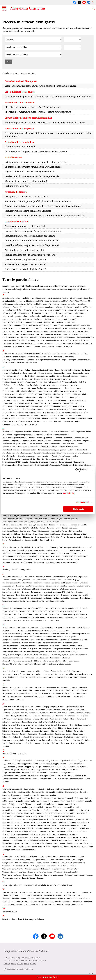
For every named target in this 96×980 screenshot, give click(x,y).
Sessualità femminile (54, 807)
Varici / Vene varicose (53, 895)
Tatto (42, 857)
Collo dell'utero (40, 403)
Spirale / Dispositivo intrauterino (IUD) (29, 843)
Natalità (67, 671)
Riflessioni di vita (80, 776)
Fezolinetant (25, 531)
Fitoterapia (7, 537)
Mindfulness (30, 658)
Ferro (58, 528)
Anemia (69, 325)
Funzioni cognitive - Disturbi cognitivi (23, 540)
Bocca (50, 357)
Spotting (49, 843)
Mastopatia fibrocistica (52, 643)
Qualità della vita (9, 753)
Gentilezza (79, 550)
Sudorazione (37, 846)
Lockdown (7, 620)
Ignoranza (83, 577)
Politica (69, 731)
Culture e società (32, 424)
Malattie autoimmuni (41, 634)
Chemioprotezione (77, 388)
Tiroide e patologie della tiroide (38, 869)
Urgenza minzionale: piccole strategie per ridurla (30, 172)
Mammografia (70, 637)
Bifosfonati (7, 357)
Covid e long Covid (50, 418)
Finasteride (27, 534)
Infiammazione (8, 586)
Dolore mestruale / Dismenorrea (72, 462)
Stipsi (15, 846)
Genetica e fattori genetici (14, 550)
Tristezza (39, 875)
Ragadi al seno (53, 761)
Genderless (78, 547)
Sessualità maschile (72, 807)
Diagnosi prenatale (29, 441)
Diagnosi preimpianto (11, 441)
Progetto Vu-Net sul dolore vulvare (40, 740)
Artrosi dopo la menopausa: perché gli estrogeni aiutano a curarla (38, 201)
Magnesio (60, 628)
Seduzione (79, 798)
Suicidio (47, 846)
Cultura (20, 424)
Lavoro (84, 608)
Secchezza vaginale (49, 798)
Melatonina (54, 646)
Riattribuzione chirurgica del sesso (42, 776)
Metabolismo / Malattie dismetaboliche (61, 652)
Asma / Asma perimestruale (39, 337)
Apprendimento (47, 334)
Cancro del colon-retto (64, 370)
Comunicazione (8, 409)
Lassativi (53, 608)
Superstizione (87, 846)
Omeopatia (83, 687)
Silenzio (80, 810)
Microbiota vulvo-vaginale (13, 658)
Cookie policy (23, 964)
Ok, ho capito (78, 509)
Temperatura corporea (67, 857)
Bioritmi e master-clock (37, 357)
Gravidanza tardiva (28, 562)
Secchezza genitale (49, 795)
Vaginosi (23, 895)
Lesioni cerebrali (9, 614)
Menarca (22, 649)
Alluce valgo (79, 313)
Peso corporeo (82, 716)
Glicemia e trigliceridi (42, 556)
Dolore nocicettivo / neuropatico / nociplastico (53, 465)
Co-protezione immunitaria (13, 400)
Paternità (16, 713)
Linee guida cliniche (77, 614)
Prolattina (68, 740)
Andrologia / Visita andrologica (15, 325)
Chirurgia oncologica (44, 391)
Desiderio (48, 435)
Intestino (71, 592)
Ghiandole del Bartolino (12, 553)
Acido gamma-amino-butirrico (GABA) (17, 304)
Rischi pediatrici (45, 779)
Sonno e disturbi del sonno (62, 840)
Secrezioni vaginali (66, 798)
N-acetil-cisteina (9, 671)
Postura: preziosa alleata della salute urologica (28, 211)
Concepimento (51, 409)
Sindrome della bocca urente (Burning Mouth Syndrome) (25, 819)
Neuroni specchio (66, 674)
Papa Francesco (57, 707)
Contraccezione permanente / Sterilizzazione (20, 415)
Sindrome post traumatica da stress (75, 828)
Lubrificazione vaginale (37, 620)
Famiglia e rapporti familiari (24, 516)
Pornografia (79, 731)
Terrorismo (7, 866)
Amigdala (35, 319)
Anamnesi (61, 322)
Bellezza (85, 354)
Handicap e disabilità (11, 570)
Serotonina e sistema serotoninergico (17, 807)
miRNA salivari (42, 658)
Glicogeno (56, 556)
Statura (87, 843)
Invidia (86, 595)
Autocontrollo (61, 343)
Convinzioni (44, 415)
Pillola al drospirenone (11, 722)
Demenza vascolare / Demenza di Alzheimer (51, 432)
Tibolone (74, 866)
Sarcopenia (50, 792)
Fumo (5, 540)
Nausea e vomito (78, 671)
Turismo (40, 878)
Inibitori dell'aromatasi (35, 586)
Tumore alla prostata (12, 878)
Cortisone (21, 418)
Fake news (7, 516)
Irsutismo (74, 598)
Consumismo (79, 409)
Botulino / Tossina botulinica (13, 360)
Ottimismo (50, 696)
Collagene (20, 403)
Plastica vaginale (58, 731)
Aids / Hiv (6, 313)
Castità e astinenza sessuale (13, 382)
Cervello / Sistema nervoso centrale (16, 388)
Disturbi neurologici (24, 453)
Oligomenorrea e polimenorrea (47, 687)
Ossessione (81, 693)
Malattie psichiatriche (81, 634)
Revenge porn (66, 773)
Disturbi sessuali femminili (44, 453)
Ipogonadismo (36, 598)
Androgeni (71, 322)
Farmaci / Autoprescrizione (63, 516)
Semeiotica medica (16, 801)
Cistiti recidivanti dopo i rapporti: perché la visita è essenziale (36, 151)
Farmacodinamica (36, 522)
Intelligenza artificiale (30, 589)
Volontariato (35, 904)
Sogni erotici (7, 840)
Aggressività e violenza (57, 310)
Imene (13, 580)
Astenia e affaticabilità (11, 340)
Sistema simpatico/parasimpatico (15, 837)
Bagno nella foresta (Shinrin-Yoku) (29, 354)
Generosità (88, 547)
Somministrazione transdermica (37, 840)
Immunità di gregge (72, 580)
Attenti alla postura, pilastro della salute (25, 250)
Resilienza (74, 770)
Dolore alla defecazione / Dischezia (43, 462)
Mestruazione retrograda (34, 652)
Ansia (5, 328)
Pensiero (37, 716)
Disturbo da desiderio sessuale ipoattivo (34, 456)
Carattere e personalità (45, 376)
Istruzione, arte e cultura (56, 601)
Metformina (27, 655)
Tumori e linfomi (29, 878)
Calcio (21, 370)
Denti (72, 432)
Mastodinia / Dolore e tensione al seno (26, 643)
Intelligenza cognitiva (49, 589)
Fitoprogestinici (80, 534)
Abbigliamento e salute (12, 298)
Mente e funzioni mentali (12, 652)
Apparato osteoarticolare (12, 334)
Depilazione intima (83, 432)
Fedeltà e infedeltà (30, 528)
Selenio (88, 798)
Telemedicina (51, 857)
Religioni (65, 770)
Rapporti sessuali (85, 761)
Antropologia (87, 328)
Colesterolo (83, 400)
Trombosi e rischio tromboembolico (79, 875)
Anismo (77, 325)
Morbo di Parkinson (71, 661)
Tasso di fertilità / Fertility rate (26, 857)
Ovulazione (20, 700)
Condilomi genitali (65, 409)
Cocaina (40, 400)
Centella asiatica (32, 385)
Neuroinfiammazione (22, 674)
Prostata (77, 740)
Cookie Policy (69, 493)
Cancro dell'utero (45, 373)
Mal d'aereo (70, 628)
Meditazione (43, 646)
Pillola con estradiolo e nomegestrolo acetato (20, 725)
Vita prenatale (55, 901)
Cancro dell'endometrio (12, 373)
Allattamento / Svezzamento (42, 313)
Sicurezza (63, 810)
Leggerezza (55, 611)
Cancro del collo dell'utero (42, 370)
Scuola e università (32, 795)
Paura (72, 713)
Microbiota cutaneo (42, 655)
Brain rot (30, 360)
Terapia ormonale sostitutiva (48, 863)
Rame (74, 761)
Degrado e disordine (23, 432)
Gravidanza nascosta (11, 562)
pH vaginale (18, 719)
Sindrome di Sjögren (11, 825)
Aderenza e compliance (44, 307)
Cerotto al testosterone (49, 385)
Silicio (87, 810)
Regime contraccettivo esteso (48, 770)
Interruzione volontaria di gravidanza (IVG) (48, 592)
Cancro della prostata (63, 373)
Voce (27, 904)
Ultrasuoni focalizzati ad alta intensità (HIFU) (42, 885)
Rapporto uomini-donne (52, 767)
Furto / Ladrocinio (47, 540)
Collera (29, 403)
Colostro (58, 403)
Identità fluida (59, 577)
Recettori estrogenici (11, 770)
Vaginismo (14, 895)
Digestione (77, 441)
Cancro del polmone (82, 370)
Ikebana (6, 580)
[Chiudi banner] (92, 470)
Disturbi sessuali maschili (67, 453)
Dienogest (67, 441)
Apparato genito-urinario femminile (57, 331)
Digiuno (86, 441)
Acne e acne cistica (68, 304)
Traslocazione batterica (12, 875)
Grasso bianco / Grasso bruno (24, 559)
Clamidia (13, 397)
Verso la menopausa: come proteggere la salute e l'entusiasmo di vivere (41, 86)
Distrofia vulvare (9, 447)
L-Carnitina (17, 608)
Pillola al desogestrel (78, 719)
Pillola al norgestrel (30, 722)
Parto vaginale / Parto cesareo (74, 710)
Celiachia (82, 382)
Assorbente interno (84, 337)
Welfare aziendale (10, 912)
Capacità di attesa (27, 376)
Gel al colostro (31, 547)
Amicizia (26, 319)
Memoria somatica (10, 649)
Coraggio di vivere (74, 415)
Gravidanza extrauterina (69, 559)
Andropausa (33, 325)
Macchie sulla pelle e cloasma (14, 628)
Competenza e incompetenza (32, 406)
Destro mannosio (60, 435)
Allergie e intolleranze (64, 313)
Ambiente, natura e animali (52, 316)
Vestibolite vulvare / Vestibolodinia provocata (54, 898)
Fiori (35, 534)
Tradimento (72, 869)
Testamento (52, 866)
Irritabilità (65, 598)
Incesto (47, 583)
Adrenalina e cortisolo (12, 310)
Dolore (69, 459)
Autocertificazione (46, 343)
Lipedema (81, 617)
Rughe (88, 779)
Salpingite (41, 789)
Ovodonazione (8, 700)
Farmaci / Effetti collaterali (36, 519)
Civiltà (5, 397)
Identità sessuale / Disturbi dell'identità (36, 577)
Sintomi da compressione (40, 831)
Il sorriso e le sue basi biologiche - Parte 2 (26, 269)
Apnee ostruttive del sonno (21, 331)
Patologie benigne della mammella (35, 713)
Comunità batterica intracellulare (30, 409)
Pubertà (82, 743)
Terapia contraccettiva (22, 860)
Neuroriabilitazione (10, 677)
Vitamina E (88, 901)
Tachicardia (7, 857)
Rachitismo (7, 761)
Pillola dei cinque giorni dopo (70, 728)
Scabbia (60, 792)
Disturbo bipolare (9, 456)
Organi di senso (9, 693)
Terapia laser (8, 863)
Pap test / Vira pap (42, 707)
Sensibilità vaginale (84, 801)
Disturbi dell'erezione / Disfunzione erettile (19, 450)
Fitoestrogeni (67, 534)
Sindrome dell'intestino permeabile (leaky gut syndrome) (25, 816)
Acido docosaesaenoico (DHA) (56, 301)
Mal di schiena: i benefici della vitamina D (26, 181)
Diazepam (57, 441)
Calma (28, 370)
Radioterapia (40, 761)
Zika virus (6, 919)
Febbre (52, 525)
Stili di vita (7, 846)
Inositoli (64, 586)
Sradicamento (60, 843)
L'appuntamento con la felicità (20, 147)
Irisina (56, 598)
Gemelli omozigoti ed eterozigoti (59, 547)
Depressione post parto (23, 435)
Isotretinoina (85, 598)
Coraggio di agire (58, 415)
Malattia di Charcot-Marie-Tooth (39, 631)
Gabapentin (7, 547)
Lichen (65, 614)
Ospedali (60, 693)
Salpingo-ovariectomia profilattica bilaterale (65, 789)
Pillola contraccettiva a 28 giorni (15, 728)
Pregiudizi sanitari (46, 734)
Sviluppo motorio (29, 850)
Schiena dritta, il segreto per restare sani (25, 264)
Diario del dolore (45, 441)
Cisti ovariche (58, 394)
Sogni (85, 837)
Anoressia (86, 325)
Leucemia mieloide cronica (28, 614)
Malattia (21, 631)
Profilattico (68, 737)
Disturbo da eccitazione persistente (65, 456)
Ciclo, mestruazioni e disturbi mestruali (18, 394)
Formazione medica (75, 537)
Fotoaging (88, 537)
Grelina (41, 562)
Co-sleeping (30, 400)
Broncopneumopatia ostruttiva (48, 360)
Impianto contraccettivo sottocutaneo (17, 583)
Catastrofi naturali (51, 382)
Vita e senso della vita (39, 901)
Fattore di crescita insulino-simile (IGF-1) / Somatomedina (25, 525)
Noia (39, 677)
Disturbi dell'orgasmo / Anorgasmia (52, 450)
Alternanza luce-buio (31, 316)
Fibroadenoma (44, 531)
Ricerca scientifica (64, 776)
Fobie (63, 537)
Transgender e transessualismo (40, 872)
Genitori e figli (68, 550)
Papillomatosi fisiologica (75, 707)
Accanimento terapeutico (12, 301)
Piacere (28, 719)
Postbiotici (6, 734)
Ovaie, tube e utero (63, 696)
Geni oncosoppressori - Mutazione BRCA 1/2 (43, 550)
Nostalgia (6, 680)
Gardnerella (18, 547)
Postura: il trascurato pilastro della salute (25, 260)
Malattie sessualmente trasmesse (15, 637)
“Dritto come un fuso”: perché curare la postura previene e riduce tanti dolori (44, 206)
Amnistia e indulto (70, 319)
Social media (61, 837)
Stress (28, 846)
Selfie (5, 801)
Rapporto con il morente (32, 764)
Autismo (16, 343)
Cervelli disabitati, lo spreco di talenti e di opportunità (32, 245)
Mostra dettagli (82, 502)
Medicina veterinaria (28, 646)
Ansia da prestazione (17, 328)
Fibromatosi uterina (59, 531)
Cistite (68, 394)
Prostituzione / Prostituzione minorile (17, 743)
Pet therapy (7, 719)
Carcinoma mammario (11, 379)
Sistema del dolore (59, 831)
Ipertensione (13, 598)
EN (93, 2)
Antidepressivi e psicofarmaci (68, 328)
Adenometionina (26, 307)
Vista (27, 901)
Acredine (81, 304)
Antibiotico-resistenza (46, 328)
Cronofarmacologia (71, 421)
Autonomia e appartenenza (13, 346)
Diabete (32, 438)
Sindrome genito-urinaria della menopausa (69, 825)
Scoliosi (83, 792)
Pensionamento (48, 716)
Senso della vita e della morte (45, 804)
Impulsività (38, 583)
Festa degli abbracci (10, 531)
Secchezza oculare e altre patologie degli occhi (21, 798)
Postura (15, 734)
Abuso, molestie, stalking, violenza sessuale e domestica (70, 298)
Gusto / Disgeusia (71, 562)
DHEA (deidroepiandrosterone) (15, 438)
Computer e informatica (73, 406)
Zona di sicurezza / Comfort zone (31, 919)
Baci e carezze (8, 354)
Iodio (4, 598)
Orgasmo (20, 693)
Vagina (5, 895)
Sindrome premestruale (12, 831)
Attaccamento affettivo (50, 340)
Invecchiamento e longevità (27, 595)
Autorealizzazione (33, 346)
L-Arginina (7, 608)
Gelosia (41, 547)
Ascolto (24, 337)
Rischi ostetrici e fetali (28, 779)
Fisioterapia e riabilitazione (49, 534)
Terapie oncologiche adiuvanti (73, 863)
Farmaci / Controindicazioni (13, 519)
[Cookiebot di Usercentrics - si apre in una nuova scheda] (77, 470)
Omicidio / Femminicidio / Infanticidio (17, 690)
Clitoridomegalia (72, 397)
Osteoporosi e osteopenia (34, 696)
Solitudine (18, 840)
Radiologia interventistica (23, 761)
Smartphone (49, 837)
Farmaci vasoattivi (10, 522)
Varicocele (67, 895)
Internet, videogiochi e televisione (16, 592)
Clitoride (49, 397)
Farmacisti (23, 522)
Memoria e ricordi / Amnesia (72, 646)
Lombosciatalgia (19, 620)
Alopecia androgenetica (12, 316)
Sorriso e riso (80, 840)
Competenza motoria (53, 406)
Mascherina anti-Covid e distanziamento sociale (40, 640)
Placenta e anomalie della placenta (36, 731)
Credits (33, 964)
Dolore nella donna (26, 465)
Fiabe (34, 531)
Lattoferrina (74, 608)
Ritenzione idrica (76, 779)
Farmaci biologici (55, 519)
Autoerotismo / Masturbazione (80, 343)
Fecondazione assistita (78, 525)
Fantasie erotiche (44, 516)
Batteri (64, 354)
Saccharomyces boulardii (12, 789)
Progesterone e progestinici (13, 740)
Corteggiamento (9, 418)
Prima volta (7, 737)
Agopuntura (83, 310)
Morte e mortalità (25, 664)
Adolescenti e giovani (64, 307)
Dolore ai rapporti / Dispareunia (15, 462)
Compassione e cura (10, 406)
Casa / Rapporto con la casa (60, 379)
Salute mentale (38, 792)
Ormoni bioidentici (33, 693)
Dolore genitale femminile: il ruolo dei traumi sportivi (32, 240)
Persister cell (70, 716)
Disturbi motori (8, 453)
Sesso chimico (39, 807)
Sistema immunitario (77, 831)
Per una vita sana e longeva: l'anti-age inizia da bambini (33, 231)
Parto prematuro (53, 710)
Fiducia (17, 534)
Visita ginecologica (16, 901)
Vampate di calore (35, 895)
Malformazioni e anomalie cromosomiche (46, 637)
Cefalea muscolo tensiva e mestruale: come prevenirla (32, 176)
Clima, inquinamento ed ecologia (31, 397)
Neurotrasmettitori (27, 677)
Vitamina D (77, 901)
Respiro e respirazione (11, 773)
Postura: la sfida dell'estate (18, 186)
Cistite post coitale (80, 394)
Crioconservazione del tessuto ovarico (17, 421)
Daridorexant (8, 432)
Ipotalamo (48, 598)
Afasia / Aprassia (40, 310)
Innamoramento (52, 586)
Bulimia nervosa (84, 360)
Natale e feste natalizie (53, 671)
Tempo (81, 857)
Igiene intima (72, 577)
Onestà (68, 690)
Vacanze (6, 892)
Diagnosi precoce (81, 438)
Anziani (5, 331)
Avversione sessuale (64, 346)
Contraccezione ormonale (76, 412)
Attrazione (7, 343)
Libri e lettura (54, 614)
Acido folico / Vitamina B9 (80, 301)
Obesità (5, 687)
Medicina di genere (10, 646)
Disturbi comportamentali (28, 447)
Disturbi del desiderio (48, 447)
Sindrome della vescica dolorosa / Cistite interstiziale (70, 819)
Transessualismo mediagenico (14, 872)
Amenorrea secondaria (12, 319)
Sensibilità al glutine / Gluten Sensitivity (59, 801)
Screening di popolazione (12, 795)
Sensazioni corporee (33, 801)
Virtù (4, 901)
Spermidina (7, 843)
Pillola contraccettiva (83, 725)
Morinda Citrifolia (9, 664)
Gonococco (84, 556)
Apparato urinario (31, 334)
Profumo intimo (81, 737)
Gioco (29, 556)
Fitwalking (17, 537)
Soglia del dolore (74, 837)
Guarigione (50, 562)
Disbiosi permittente (53, 444)
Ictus (4, 577)
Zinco (14, 919)
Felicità (42, 528)
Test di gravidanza (38, 866)
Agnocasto (72, 310)
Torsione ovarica (59, 869)
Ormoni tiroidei (48, 693)
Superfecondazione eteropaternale (66, 846)
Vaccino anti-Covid (45, 892)
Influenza (20, 586)
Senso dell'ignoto (25, 804)
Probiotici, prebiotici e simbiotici (37, 737)
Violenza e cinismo (81, 898)
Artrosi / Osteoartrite (11, 337)
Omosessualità (39, 690)
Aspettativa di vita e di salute (63, 337)
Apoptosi (37, 331)
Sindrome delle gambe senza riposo (73, 822)
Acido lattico (54, 304)
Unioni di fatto (67, 885)
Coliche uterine (8, 403)
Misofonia (66, 658)
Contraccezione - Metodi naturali (51, 412)
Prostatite (86, 740)
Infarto (76, 583)
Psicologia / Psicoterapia (60, 743)
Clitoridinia (59, 397)
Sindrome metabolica (11, 828)
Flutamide (55, 537)
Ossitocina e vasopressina (12, 696)
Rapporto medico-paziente (13, 767)
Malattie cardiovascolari (61, 634)
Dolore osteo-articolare (82, 465)
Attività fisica (81, 340)
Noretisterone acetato (78, 677)
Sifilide (72, 810)
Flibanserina (28, 537)
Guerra (59, 562)
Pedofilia (6, 716)
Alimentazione (23, 313)
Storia (21, 846)
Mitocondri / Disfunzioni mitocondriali (17, 661)
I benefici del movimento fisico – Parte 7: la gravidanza (33, 107)
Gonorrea (6, 559)
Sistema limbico (9, 834)
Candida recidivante (10, 376)
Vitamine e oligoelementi (13, 904)
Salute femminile (9, 792)
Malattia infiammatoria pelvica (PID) (17, 634)
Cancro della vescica (81, 373)
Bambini (56, 354)
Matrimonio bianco (70, 643)
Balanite (48, 354)
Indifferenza (66, 583)
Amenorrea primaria (74, 316)
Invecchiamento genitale (50, 595)
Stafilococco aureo (74, 843)
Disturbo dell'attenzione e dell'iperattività (19, 459)
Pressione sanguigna (63, 734)
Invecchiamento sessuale (71, 595)
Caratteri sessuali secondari (68, 376)
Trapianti (58, 872)
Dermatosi (38, 435)
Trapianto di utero (71, 872)
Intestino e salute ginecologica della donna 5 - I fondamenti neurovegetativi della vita (48, 96)
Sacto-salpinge (30, 789)
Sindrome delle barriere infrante (44, 822)
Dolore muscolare (9, 465)
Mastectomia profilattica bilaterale (74, 640)
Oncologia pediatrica (55, 690)
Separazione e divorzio (67, 804)
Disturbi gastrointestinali (78, 450)
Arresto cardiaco (62, 334)
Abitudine (26, 298)
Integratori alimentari (11, 589)
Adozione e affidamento (84, 307)
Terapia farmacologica (74, 860)
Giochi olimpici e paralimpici (14, 556)
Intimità (79, 592)
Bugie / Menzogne (69, 360)
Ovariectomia (78, 696)
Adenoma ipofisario (10, 307)
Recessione (81, 767)
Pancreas (29, 707)
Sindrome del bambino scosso (48, 813)
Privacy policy (10, 964)
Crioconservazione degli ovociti (79, 418)
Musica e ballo (40, 664)
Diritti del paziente (35, 444)
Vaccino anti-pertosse (63, 892)
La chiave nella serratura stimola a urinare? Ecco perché (33, 167)
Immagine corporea (40, 580)
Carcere (84, 376)
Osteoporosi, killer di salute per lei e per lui (27, 196)
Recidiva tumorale (28, 770)
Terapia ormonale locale (25, 863)
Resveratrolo (53, 773)
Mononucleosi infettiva (52, 661)
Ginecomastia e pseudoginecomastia (65, 553)
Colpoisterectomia (70, 403)
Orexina (84, 690)
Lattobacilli (63, 608)
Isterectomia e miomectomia (14, 601)
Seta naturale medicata (32, 810)
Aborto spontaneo (39, 298)
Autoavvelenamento (29, 343)
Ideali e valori (14, 577)
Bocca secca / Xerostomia (64, 357)
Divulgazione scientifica (55, 459)
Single (26, 831)
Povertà (23, 734)
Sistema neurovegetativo (41, 834)
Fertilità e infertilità (70, 528)
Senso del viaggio (9, 804)
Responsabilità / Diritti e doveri (34, 773)
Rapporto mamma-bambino (71, 764)
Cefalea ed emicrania (68, 382)
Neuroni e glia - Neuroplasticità (45, 674)
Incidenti (56, 583)
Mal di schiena (82, 628)
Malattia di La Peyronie (63, 631)
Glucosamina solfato (70, 556)
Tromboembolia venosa (53, 875)
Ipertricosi (25, 598)
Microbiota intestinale (79, 655)
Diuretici (41, 459)
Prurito (46, 743)
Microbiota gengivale (60, 655)
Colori (50, 403)
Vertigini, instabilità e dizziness (15, 898)
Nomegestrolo (48, 677)
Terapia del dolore (40, 860)
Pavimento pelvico (83, 713)
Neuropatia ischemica (83, 674)
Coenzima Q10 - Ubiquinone (56, 400)
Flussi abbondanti (42, 537)
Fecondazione (62, 525)
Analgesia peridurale (46, 322)
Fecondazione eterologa (12, 528)
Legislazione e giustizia (70, 611)
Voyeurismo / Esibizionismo (53, 904)
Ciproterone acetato (43, 394)
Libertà (44, 614)
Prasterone (33, 734)
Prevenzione (78, 734)
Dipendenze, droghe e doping (14, 444)
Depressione (7, 435)
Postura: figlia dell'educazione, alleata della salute (30, 236)
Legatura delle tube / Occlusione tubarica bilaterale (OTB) (25, 611)
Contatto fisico (8, 412)
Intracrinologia (8, 595)
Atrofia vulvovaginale (30, 340)
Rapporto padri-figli (33, 767)
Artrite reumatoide (78, 334)
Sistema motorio (23, 834)
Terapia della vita (56, 860)
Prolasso (59, 740)
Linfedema (7, 617)
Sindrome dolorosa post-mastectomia (35, 825)
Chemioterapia (8, 391)
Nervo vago (7, 674)
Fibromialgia (7, 534)
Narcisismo (38, 671)
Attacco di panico (68, 340)
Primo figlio (18, 737)
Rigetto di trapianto (10, 779)
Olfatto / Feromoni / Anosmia (21, 687)
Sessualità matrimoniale (12, 810)
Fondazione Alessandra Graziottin (20, 969)
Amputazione (31, 322)
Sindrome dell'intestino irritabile (75, 813)
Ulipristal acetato (15, 885)
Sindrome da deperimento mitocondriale (19, 813)
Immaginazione (24, 580)
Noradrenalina (61, 677)
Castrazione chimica (34, 382)
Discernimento (68, 444)
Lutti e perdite (54, 620)
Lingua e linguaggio (21, 617)
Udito (5, 885)
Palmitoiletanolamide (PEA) (13, 707)
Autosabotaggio (48, 346)
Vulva (68, 904)
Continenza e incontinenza (26, 412)
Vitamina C (67, 901)
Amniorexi (57, 319)
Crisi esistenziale (55, 421)
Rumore (6, 782)
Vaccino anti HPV (30, 892)
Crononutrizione (9, 424)
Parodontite (40, 710)
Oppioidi (76, 690)
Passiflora (6, 713)
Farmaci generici (71, 519)
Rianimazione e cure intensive (14, 776)
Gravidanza (53, 559)
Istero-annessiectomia (35, 601)
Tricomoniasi (28, 875)
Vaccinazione (16, 892)
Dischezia (80, 444)
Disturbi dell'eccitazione (68, 447)
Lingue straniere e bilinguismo (63, 617)
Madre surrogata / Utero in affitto (41, 628)
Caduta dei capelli (10, 370)
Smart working (36, 837)
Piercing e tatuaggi (40, 719)
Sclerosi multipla (71, 792)
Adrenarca (27, 310)
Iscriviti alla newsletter (48, 977)
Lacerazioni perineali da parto (36, 608)
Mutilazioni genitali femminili (59, 664)
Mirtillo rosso (55, 658)
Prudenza (37, 743)
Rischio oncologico (61, 779)
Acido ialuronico (41, 304)
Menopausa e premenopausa (39, 649)
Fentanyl (51, 528)
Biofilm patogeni (19, 357)
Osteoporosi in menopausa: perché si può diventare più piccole (36, 162)
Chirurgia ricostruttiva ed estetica (68, 391)
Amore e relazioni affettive (13, 322)
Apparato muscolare (81, 331)
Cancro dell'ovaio (30, 373)
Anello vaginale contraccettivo (52, 325)
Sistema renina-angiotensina (64, 834)
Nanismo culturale (24, 671)
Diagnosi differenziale (64, 438)
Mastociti (6, 643)
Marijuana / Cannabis (11, 640)
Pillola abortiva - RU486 (59, 719)
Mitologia (38, 661)
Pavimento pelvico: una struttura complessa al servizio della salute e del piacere (45, 122)
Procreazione (57, 737)
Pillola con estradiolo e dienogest (52, 722)
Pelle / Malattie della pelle (21, 716)
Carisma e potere (41, 379)
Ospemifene (70, 693)
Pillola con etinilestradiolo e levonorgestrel (56, 725)
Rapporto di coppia (51, 764)
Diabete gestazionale (45, 438)
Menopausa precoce (80, 649)
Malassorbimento (9, 631)
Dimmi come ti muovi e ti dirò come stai (25, 226)
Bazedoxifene (74, 354)
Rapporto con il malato (11, 764)
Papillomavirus (8, 710)
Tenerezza (7, 860)
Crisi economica (40, 421)
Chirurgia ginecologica (25, 391)
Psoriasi (74, 743)
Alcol (14, 313)
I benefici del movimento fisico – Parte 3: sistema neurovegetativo (38, 112)
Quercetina (22, 753)
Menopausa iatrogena (61, 649)
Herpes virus (26, 570)
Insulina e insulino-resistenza (80, 586)
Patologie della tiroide (59, 713)
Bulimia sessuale (9, 363)
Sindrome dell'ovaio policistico (61, 816)
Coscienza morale (33, 418)
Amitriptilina (46, 319)
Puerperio (6, 746)
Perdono (60, 716)
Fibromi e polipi (75, 531)
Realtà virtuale (69, 767)
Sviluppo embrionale (12, 850)
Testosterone (63, 866)
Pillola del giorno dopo (11, 731)
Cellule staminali (9, 385)
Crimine (62, 418)
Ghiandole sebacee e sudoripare (36, 553)
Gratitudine (42, 559)
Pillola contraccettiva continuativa (43, 728)
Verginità (77, 895)
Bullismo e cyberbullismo (27, 363)
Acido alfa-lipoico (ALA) (34, 301)
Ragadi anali (65, 761)
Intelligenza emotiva (68, 589)
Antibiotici (31, 328)
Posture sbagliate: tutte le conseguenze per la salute (31, 255)
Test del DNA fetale (21, 866)
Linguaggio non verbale (40, 617)
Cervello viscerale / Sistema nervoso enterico (50, 388)
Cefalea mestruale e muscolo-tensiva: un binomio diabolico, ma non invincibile (45, 216)
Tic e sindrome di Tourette (13, 869)
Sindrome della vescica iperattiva (16, 822)
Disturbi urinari (85, 453)
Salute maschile (24, 792)
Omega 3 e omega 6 (69, 687)
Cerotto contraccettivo (69, 385)
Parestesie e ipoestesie (25, 710)
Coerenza (72, 400)
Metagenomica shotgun (12, 655)
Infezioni (84, 583)
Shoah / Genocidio (51, 810)
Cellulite (21, 385)
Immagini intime (56, 580)
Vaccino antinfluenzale (82, 892)
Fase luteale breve (52, 522)
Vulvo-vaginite (77, 904)
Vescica (31, 898)
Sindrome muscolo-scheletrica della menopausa (40, 828)
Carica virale (27, 379)
